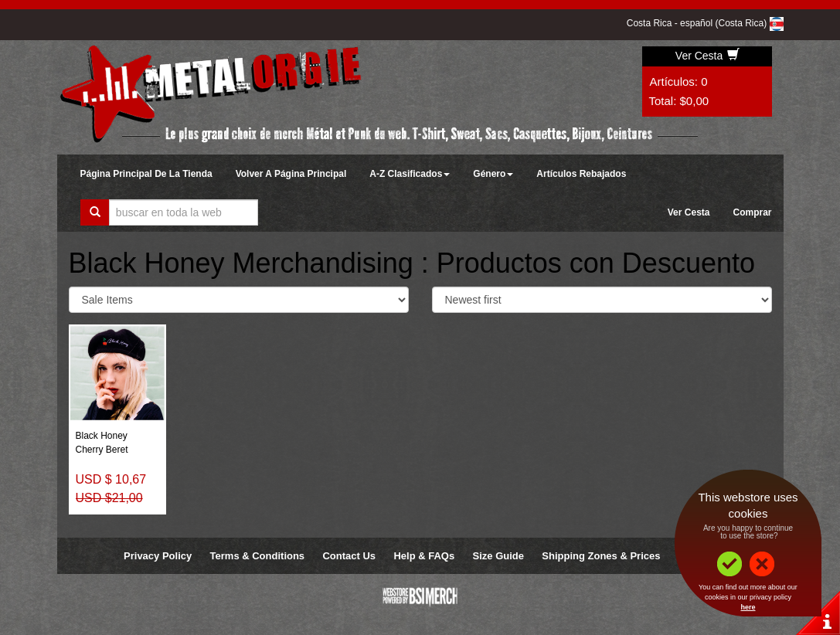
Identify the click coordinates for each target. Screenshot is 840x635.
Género (493, 174)
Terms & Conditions (258, 556)
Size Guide (498, 556)
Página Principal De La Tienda (146, 174)
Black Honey (102, 436)
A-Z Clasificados (410, 174)
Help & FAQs (424, 556)
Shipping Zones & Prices (601, 556)
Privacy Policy (158, 556)
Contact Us (349, 556)
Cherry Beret (102, 450)
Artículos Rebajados (581, 174)
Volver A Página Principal (291, 174)
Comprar (752, 212)
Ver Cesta (707, 56)
